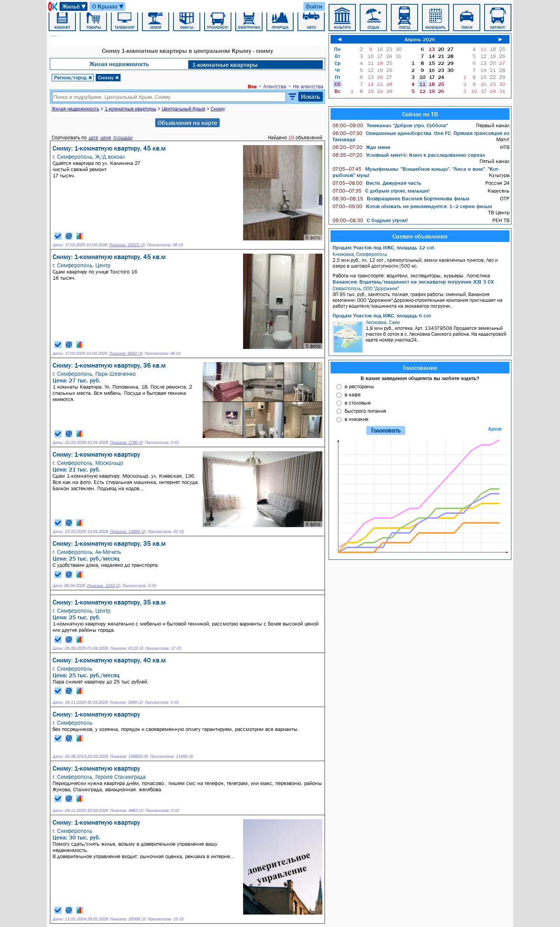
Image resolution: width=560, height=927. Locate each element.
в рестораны (359, 386)
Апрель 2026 (420, 39)
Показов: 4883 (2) (126, 810)
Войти (314, 6)
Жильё (74, 6)
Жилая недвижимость (119, 64)
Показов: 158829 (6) (129, 756)
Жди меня (361, 147)
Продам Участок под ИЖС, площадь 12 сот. (384, 247)
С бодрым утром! (370, 220)
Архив (495, 429)
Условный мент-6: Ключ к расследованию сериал (409, 155)
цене (106, 138)
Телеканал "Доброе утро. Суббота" (390, 125)
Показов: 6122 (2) (126, 648)
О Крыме (108, 6)
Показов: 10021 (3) (127, 245)
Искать (311, 96)
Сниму (108, 77)
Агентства (275, 86)
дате (94, 138)
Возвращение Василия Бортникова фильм (401, 198)
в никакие (356, 419)
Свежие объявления (420, 236)
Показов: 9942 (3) (126, 353)
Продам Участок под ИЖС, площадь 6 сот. (382, 315)
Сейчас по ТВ (420, 114)
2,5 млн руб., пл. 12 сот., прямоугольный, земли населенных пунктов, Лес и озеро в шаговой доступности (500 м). (421, 260)
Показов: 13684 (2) (128, 532)
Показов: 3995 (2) (126, 702)
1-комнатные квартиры (225, 65)
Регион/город (73, 77)
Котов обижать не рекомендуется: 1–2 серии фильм (412, 206)
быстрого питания (365, 411)
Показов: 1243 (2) (103, 586)
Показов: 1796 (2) (126, 442)
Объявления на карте (187, 123)
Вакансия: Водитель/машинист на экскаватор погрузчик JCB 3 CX (413, 282)
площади (123, 138)
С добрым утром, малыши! (381, 191)
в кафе (353, 394)
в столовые (358, 403)
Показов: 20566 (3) (128, 919)
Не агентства (308, 86)
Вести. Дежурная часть (377, 183)
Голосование (420, 368)
